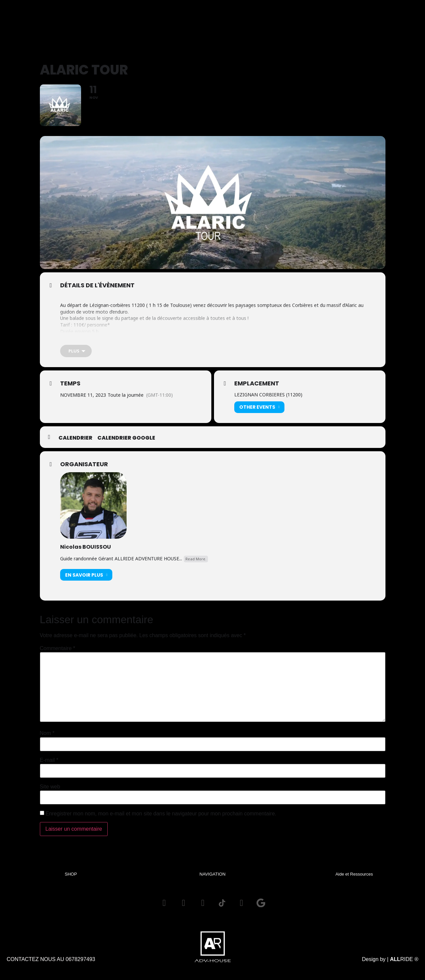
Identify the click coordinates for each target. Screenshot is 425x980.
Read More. (196, 563)
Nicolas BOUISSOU (86, 551)
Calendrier (75, 442)
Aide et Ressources (354, 878)
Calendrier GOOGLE (126, 442)
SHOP (71, 878)
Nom (47, 738)
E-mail (49, 765)
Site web (50, 791)
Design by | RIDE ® (390, 965)
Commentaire (58, 653)
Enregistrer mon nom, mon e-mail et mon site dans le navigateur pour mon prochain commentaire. (161, 818)
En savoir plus (86, 579)
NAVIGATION (212, 878)
